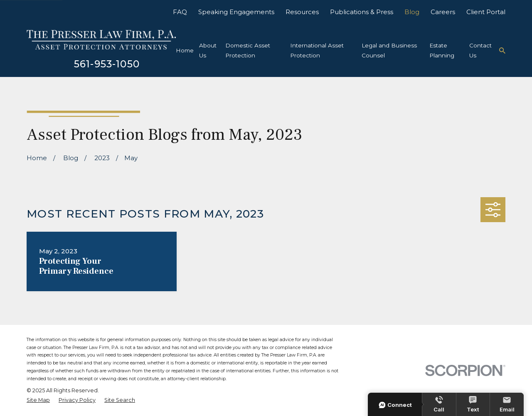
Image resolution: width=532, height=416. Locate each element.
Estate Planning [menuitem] (442, 50)
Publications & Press (362, 12)
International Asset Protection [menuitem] (317, 50)
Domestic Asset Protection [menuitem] (248, 50)
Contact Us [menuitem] (480, 50)
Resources (302, 12)
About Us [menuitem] (208, 50)
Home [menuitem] (185, 50)
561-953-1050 (107, 64)
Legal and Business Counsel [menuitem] (389, 50)
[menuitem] (38, 400)
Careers (443, 12)
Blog (412, 12)
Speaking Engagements (236, 12)
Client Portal (486, 12)
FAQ (180, 12)
